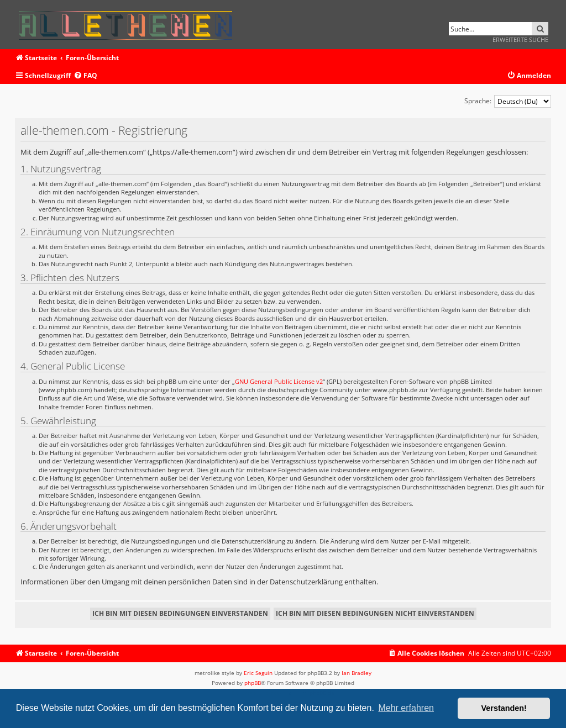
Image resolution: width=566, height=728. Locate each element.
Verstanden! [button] (504, 708)
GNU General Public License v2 (279, 381)
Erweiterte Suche (520, 39)
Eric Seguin (258, 673)
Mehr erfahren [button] (406, 708)
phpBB (253, 683)
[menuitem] (85, 76)
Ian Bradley (357, 673)
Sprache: (478, 101)
